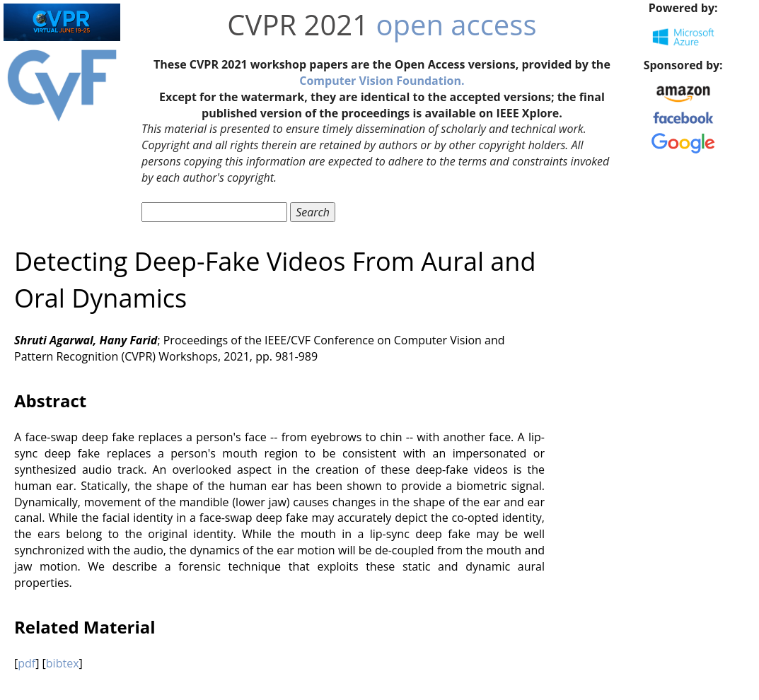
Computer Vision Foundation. (382, 81)
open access (456, 24)
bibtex (63, 663)
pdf (27, 663)
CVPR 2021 (298, 24)
